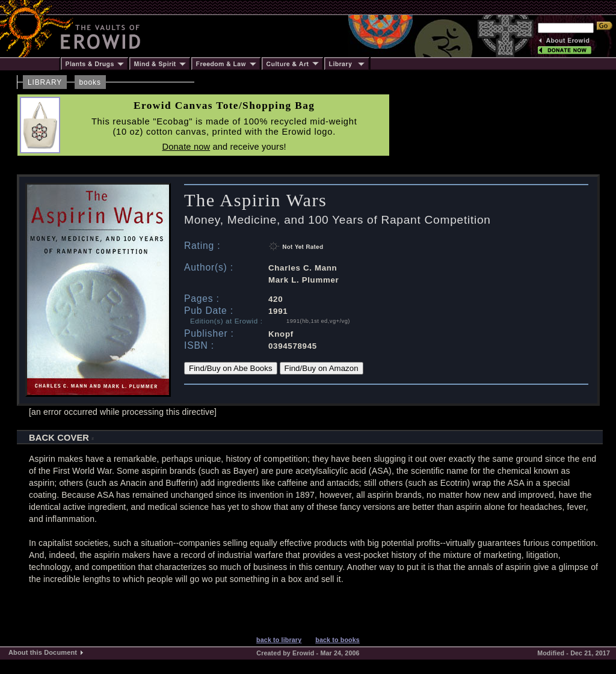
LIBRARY (45, 82)
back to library (279, 640)
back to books (337, 640)
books (90, 82)
